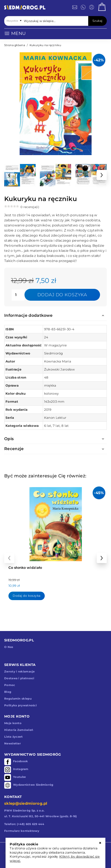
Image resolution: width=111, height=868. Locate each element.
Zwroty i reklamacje (20, 671)
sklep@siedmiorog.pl (26, 803)
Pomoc (10, 685)
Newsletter (13, 743)
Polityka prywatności (20, 705)
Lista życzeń (14, 737)
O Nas (9, 647)
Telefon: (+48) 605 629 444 (24, 824)
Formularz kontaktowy (22, 831)
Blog (8, 692)
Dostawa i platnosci (19, 678)
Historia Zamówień (19, 730)
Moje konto (13, 723)
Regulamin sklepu (18, 699)
